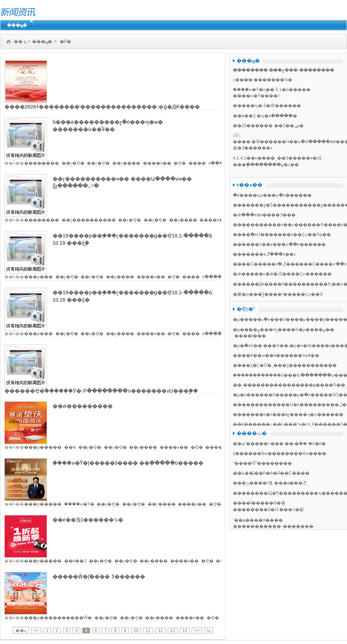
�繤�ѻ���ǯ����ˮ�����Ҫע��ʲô (278, 294)
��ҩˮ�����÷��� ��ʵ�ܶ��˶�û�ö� (279, 444)
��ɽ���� (126, 163)
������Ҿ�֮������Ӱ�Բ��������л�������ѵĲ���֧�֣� (101, 391)
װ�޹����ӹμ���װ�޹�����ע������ (272, 195)
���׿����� (42, 163)
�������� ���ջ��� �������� (284, 70)
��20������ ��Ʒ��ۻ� (268, 126)
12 (160, 631)
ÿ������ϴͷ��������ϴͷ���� (280, 453)
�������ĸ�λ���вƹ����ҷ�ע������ (288, 415)
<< (36, 631)
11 (148, 631)
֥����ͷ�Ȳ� (79, 504)
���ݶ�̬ (17, 25)
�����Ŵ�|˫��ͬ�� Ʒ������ (99, 577)
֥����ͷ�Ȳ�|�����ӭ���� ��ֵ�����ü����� (128, 463)
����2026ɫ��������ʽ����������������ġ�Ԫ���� (102, 107)
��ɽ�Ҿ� (73, 163)
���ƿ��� (38, 277)
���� (197, 163)
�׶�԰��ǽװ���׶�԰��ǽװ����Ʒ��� (264, 215)
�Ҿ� (180, 163)
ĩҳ (208, 631)
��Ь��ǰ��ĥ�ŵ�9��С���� (271, 473)
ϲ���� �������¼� (263, 80)
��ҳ (21, 631)
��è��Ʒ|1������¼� (88, 520)
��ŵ (70, 447)
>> (197, 631)
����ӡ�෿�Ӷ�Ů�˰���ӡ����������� (285, 365)
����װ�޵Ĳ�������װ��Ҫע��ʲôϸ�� (282, 235)
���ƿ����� (43, 447)
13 (173, 631)
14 (185, 631)
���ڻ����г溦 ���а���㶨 (270, 483)
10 (136, 631)
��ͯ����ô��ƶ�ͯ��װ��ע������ (279, 244)
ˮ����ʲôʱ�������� (262, 463)
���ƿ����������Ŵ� (58, 618)
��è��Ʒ (75, 561)
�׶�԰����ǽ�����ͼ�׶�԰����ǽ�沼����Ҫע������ (282, 274)
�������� (42, 220)
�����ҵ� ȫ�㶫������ (267, 106)
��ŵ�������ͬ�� (83, 406)
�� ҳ (20, 42)
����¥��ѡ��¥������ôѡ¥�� (276, 356)
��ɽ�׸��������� (89, 220)
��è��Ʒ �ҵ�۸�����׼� (265, 116)
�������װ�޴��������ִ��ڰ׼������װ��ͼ (264, 254)
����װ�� (157, 163)
